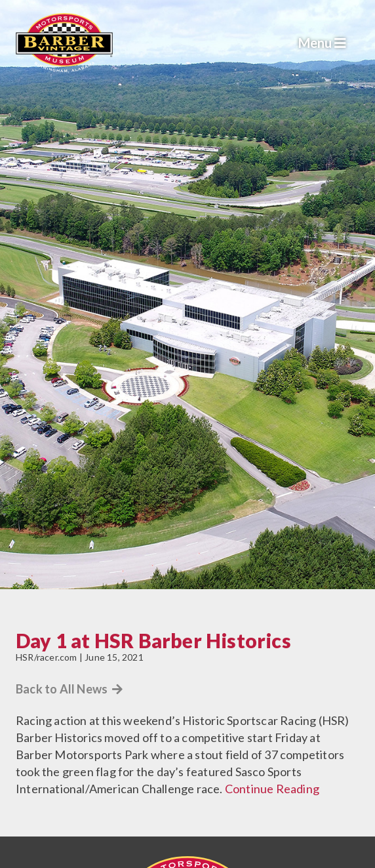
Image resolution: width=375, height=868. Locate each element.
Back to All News (69, 689)
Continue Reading (272, 789)
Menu (322, 43)
